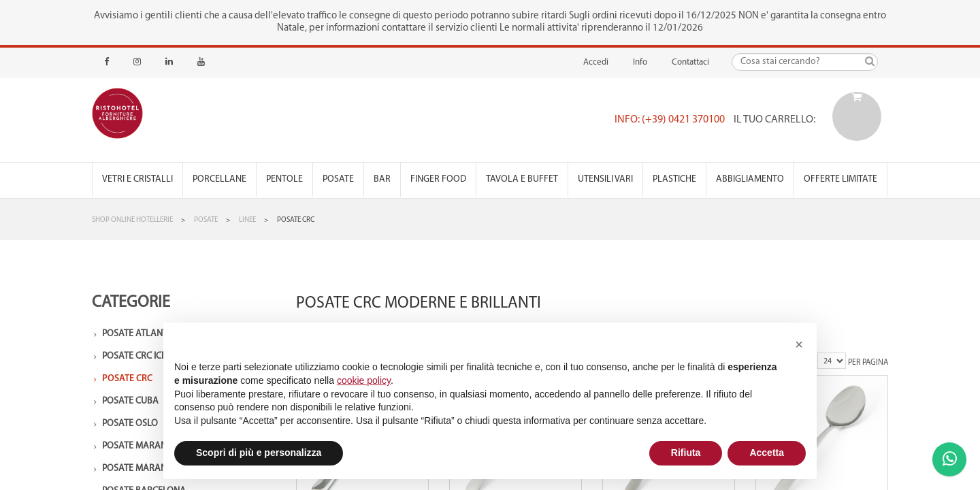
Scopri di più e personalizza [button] (259, 453)
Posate (338, 179)
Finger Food (438, 179)
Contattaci (690, 62)
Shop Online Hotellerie (132, 220)
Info (640, 62)
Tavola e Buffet (522, 179)
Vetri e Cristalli (137, 179)
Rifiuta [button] (686, 453)
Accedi (596, 62)
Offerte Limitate (840, 179)
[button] (799, 344)
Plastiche (674, 179)
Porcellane (219, 179)
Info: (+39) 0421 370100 (670, 120)
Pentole (284, 179)
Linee (247, 220)
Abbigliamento (750, 179)
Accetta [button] (767, 453)
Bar (382, 179)
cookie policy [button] (364, 380)
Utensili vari (605, 179)
